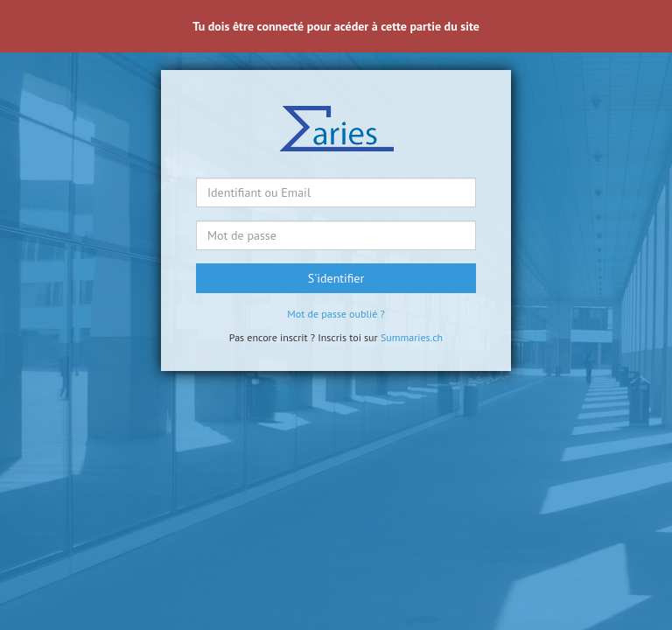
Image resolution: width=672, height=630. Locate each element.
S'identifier (336, 278)
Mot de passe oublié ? (336, 314)
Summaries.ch (412, 337)
